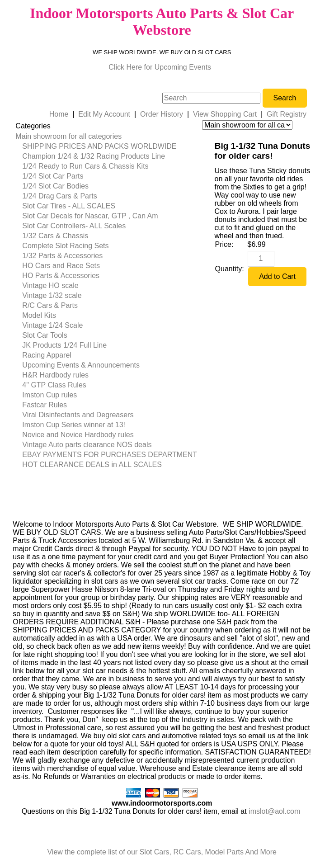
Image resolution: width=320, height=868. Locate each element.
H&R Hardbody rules (55, 375)
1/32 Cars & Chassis (55, 236)
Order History (162, 114)
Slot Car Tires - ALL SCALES (69, 206)
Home (59, 114)
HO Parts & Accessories (61, 276)
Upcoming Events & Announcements (81, 365)
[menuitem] (106, 137)
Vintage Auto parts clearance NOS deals (87, 445)
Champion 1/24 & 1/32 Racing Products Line (94, 156)
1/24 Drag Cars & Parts (59, 196)
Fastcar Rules (45, 405)
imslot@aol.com (274, 811)
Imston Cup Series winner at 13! (74, 425)
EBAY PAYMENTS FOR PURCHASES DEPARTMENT (110, 455)
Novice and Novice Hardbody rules (78, 435)
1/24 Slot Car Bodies (55, 186)
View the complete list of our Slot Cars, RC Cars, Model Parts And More (162, 852)
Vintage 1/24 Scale (52, 325)
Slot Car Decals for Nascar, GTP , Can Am (90, 216)
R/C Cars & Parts (50, 305)
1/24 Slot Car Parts (53, 176)
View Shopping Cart (225, 114)
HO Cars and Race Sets (61, 266)
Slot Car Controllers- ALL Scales (74, 226)
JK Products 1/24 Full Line (64, 345)
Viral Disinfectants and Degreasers (78, 415)
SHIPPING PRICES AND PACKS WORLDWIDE (99, 146)
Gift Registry (287, 114)
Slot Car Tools (45, 335)
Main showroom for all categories (68, 136)
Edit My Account (104, 114)
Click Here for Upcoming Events (160, 67)
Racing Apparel (47, 355)
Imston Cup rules (49, 395)
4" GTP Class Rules (54, 385)
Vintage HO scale (50, 285)
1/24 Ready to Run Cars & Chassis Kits (85, 166)
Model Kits (39, 315)
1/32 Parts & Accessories (62, 256)
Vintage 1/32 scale (52, 295)
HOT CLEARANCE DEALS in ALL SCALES (92, 465)
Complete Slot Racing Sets (65, 246)
